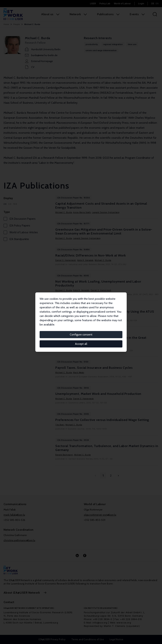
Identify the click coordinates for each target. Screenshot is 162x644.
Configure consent (81, 335)
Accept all (81, 344)
